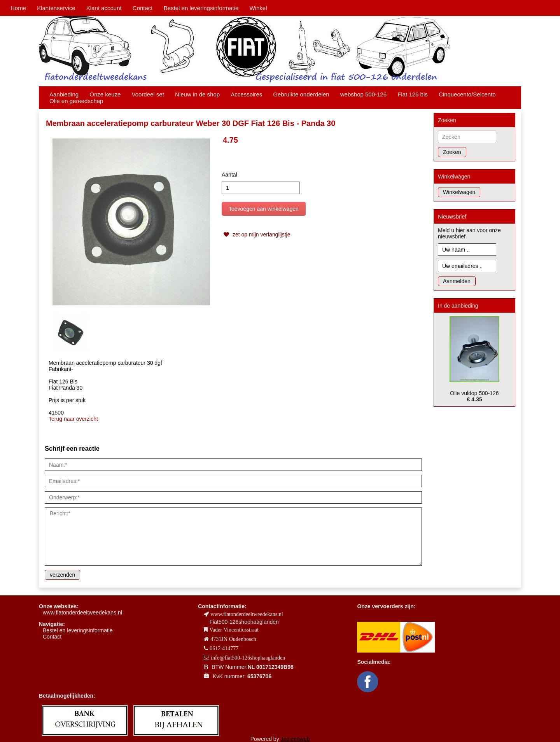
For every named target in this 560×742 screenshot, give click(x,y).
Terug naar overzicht (73, 419)
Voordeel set (148, 94)
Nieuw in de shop (197, 94)
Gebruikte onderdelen (301, 94)
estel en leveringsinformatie (79, 630)
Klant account (104, 8)
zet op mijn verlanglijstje (256, 234)
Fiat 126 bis (413, 94)
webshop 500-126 (363, 94)
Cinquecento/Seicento (467, 94)
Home (18, 8)
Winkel (258, 8)
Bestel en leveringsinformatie (201, 8)
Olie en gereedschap (76, 101)
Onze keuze (105, 94)
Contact (143, 8)
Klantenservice (56, 8)
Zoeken (452, 152)
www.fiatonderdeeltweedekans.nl (82, 612)
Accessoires (246, 94)
